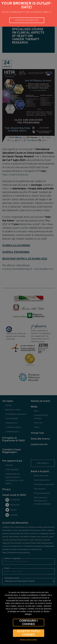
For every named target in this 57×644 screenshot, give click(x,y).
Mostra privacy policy (28, 640)
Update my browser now (27, 20)
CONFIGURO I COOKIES (29, 622)
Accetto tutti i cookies (28, 633)
